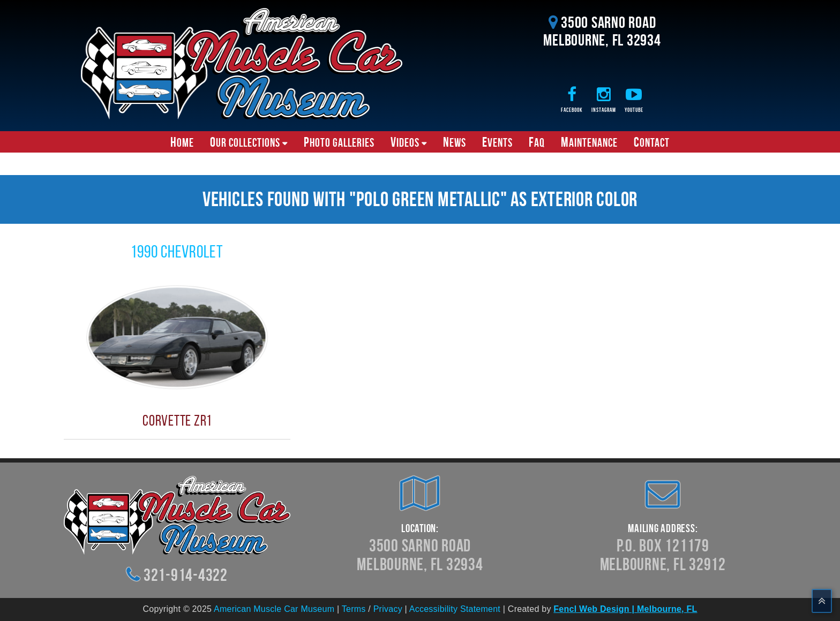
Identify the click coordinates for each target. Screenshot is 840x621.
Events (497, 142)
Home (182, 142)
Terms (354, 609)
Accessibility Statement (455, 609)
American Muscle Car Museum (274, 609)
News (455, 142)
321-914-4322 (186, 575)
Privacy (388, 609)
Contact (652, 142)
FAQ (537, 142)
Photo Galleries (339, 142)
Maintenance (589, 142)
